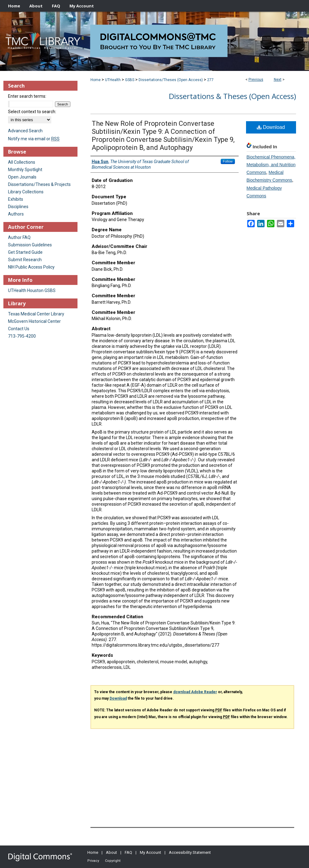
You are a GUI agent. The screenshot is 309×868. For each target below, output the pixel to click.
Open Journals (22, 177)
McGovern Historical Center (34, 321)
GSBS (130, 80)
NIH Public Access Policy (31, 267)
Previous (256, 80)
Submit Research (25, 260)
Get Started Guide (25, 252)
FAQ (128, 852)
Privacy (93, 861)
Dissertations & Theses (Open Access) (232, 96)
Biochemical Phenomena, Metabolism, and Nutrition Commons (271, 165)
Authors (16, 214)
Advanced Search (25, 131)
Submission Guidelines (30, 245)
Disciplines (18, 207)
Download (271, 127)
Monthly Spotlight (25, 170)
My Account (150, 852)
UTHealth (113, 80)
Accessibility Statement (190, 852)
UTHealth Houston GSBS (32, 290)
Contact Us (19, 329)
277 (210, 80)
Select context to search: (32, 112)
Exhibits (16, 199)
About (111, 852)
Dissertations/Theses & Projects (39, 184)
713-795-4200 (22, 336)
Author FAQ (19, 237)
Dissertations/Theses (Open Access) (171, 80)
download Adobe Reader (195, 692)
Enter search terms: (27, 96)
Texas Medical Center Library (36, 314)
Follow (228, 161)
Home (96, 80)
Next (278, 80)
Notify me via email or (34, 139)
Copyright (113, 861)
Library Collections (26, 192)
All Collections (22, 162)
